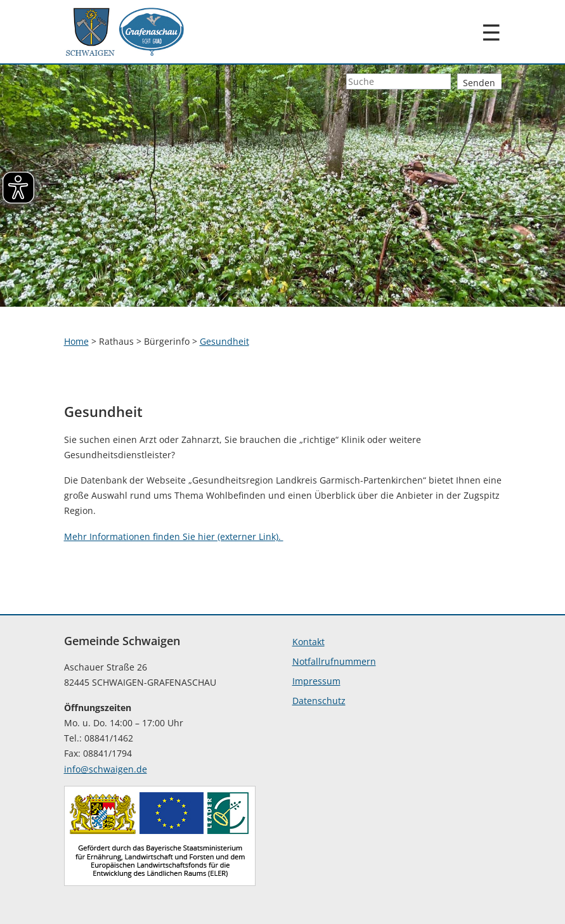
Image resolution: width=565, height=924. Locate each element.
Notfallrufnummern (334, 661)
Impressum (316, 681)
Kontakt (308, 642)
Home (76, 341)
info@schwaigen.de (106, 769)
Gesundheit (224, 341)
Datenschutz (319, 701)
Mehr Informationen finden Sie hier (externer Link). (174, 536)
